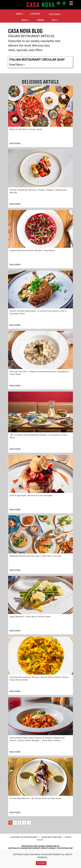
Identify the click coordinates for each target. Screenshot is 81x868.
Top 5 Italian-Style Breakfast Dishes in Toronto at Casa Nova (39, 436)
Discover (55, 14)
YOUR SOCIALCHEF (65, 848)
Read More (15, 143)
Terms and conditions (51, 837)
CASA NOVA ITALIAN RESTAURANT (24, 837)
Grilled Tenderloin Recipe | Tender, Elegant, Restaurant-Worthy (39, 191)
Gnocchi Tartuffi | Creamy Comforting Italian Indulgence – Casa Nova (40, 373)
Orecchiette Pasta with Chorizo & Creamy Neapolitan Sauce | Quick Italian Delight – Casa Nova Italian (37, 739)
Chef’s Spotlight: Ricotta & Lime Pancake (31, 495)
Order (40, 20)
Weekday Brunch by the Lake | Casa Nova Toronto (36, 556)
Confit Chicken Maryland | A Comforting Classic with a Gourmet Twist (38, 312)
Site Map (41, 863)
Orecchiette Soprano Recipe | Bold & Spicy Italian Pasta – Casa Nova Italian (40, 678)
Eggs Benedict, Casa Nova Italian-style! (30, 617)
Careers (35, 14)
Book (26, 20)
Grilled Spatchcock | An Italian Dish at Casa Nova (36, 798)
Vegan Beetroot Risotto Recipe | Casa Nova (32, 250)
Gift (55, 20)
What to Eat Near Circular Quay (26, 129)
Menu (20, 14)
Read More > (17, 65)
